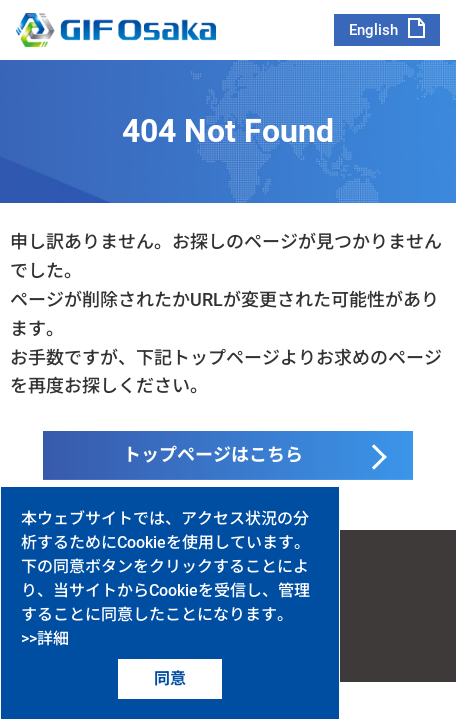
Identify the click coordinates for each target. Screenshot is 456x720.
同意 (170, 678)
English (373, 30)
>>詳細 (45, 638)
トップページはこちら (213, 454)
